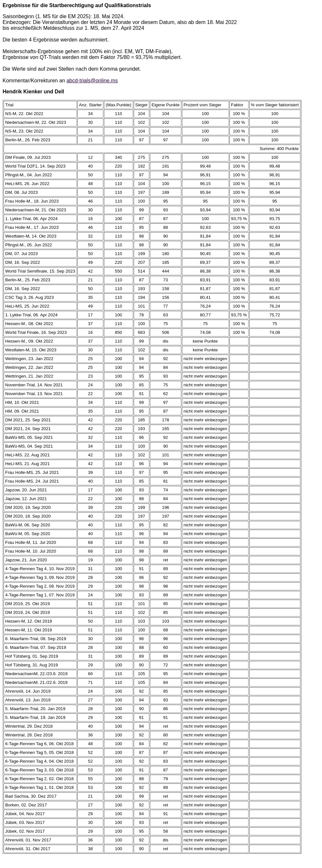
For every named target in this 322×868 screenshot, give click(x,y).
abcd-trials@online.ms (92, 81)
